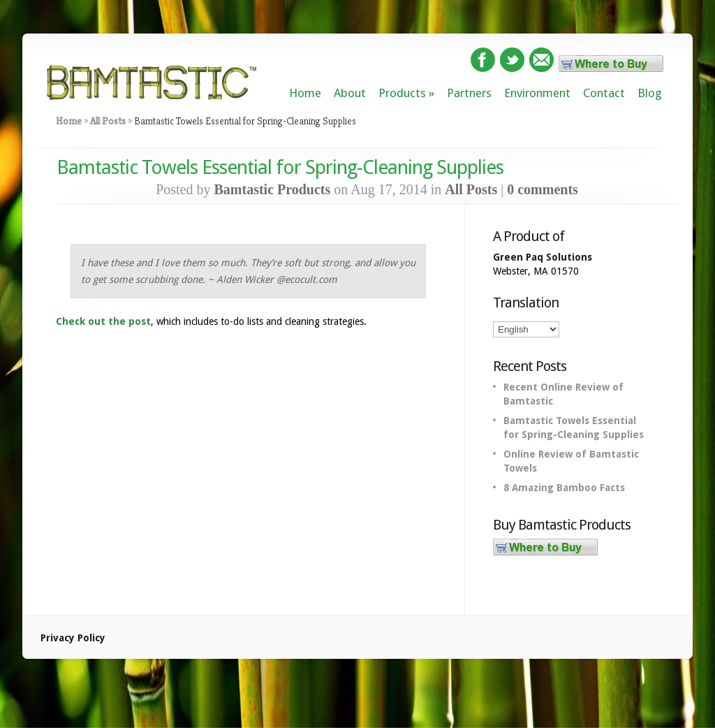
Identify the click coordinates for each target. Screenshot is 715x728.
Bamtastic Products (272, 189)
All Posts (108, 121)
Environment (537, 93)
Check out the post (103, 321)
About (350, 93)
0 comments (543, 189)
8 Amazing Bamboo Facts (564, 488)
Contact (604, 93)
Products (402, 93)
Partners (469, 93)
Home (305, 93)
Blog (650, 93)
